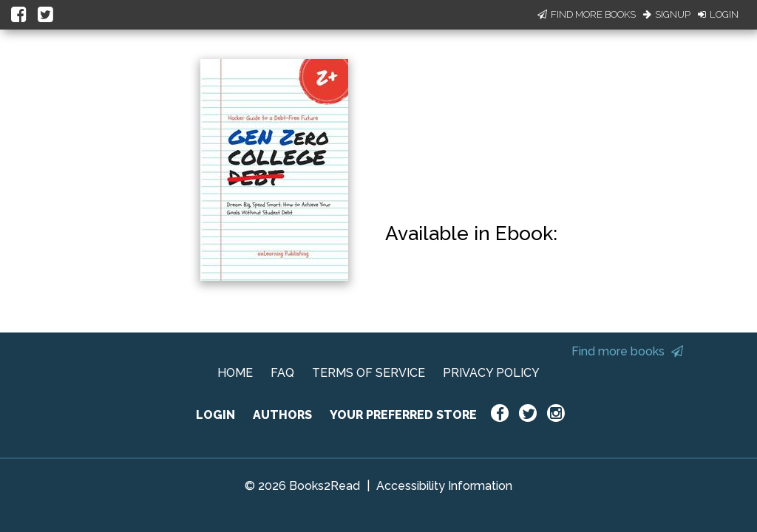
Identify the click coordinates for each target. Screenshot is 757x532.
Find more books (627, 351)
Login (718, 14)
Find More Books (587, 14)
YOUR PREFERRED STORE (403, 415)
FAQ (282, 373)
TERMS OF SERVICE (369, 373)
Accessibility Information (444, 486)
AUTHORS (282, 415)
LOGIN (215, 415)
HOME (235, 373)
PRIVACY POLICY (491, 373)
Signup (667, 14)
